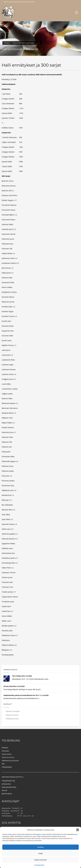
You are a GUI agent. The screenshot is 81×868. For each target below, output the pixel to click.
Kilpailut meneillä (13, 711)
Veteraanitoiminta (9, 787)
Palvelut (5, 748)
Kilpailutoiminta (8, 757)
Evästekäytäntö (39, 865)
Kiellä (41, 853)
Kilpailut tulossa (12, 715)
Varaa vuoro (7, 754)
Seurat (4, 790)
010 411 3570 (30, 2)
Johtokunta (6, 784)
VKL (3, 764)
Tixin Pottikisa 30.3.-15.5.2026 (22, 676)
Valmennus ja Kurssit (10, 760)
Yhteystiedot (7, 767)
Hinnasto (5, 751)
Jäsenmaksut (7, 794)
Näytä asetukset (40, 860)
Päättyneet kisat (12, 719)
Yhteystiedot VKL (8, 781)
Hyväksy (41, 847)
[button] (78, 830)
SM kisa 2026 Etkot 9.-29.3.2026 (14, 686)
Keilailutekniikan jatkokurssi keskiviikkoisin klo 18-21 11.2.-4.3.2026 (26, 695)
